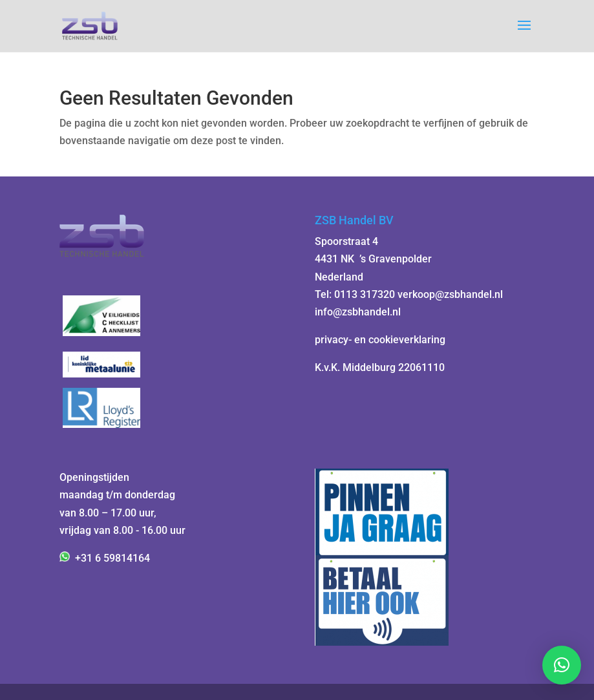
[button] (562, 665)
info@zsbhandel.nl (358, 312)
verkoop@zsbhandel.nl (450, 294)
